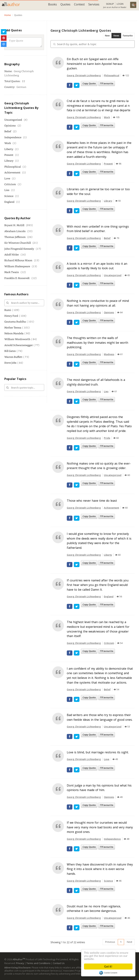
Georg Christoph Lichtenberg (84, 75)
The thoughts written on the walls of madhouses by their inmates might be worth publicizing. (97, 343)
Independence (13, 137)
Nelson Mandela (14, 333)
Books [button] (52, 4)
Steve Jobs (10, 363)
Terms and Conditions (38, 963)
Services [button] (94, 4)
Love (7, 178)
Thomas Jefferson (15, 237)
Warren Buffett (13, 357)
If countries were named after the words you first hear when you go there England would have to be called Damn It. (98, 585)
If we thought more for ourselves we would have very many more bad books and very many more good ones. (100, 827)
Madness (109, 354)
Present (9, 155)
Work (8, 143)
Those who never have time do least (92, 501)
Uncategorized (13, 120)
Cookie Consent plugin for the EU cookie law (108, 973)
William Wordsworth (17, 339)
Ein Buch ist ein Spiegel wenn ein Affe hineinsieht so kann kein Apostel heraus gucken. (95, 64)
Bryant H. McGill (14, 225)
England (9, 202)
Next (129, 942)
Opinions (10, 125)
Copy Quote (89, 83)
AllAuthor (19, 959)
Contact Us (59, 963)
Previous (110, 942)
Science (9, 196)
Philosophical (13, 167)
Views (116, 36)
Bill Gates (10, 351)
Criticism (10, 184)
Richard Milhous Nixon (18, 260)
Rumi (8, 310)
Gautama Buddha (15, 322)
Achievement (12, 172)
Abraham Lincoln (15, 231)
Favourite (128, 36)
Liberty (9, 149)
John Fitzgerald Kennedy (19, 249)
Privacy (20, 963)
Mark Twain (12, 272)
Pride (107, 438)
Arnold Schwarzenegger (19, 345)
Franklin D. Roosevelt (17, 278)
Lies (7, 190)
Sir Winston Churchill (18, 243)
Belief (8, 131)
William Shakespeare (17, 266)
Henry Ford (11, 316)
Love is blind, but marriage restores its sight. (98, 752)
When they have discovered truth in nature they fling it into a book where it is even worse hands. (100, 869)
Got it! (108, 967)
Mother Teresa (13, 327)
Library (9, 161)
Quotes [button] (65, 4)
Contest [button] (79, 4)
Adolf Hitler (12, 254)
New (107, 36)
